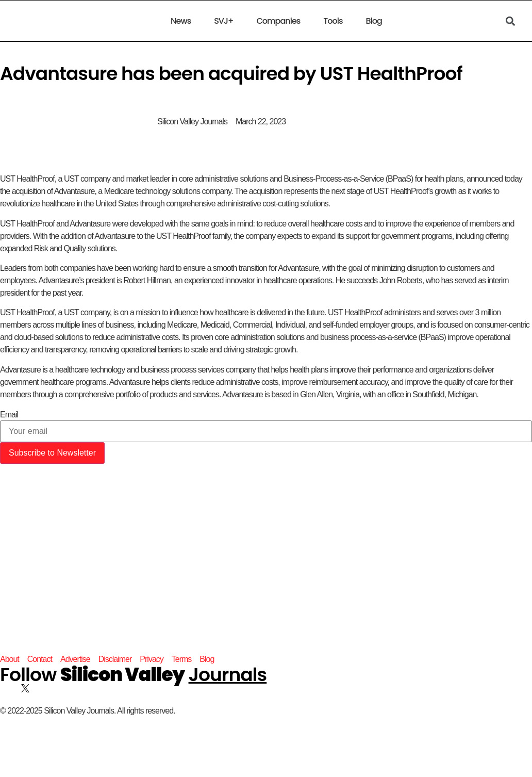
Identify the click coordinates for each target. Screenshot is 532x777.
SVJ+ (223, 21)
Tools (333, 21)
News (181, 21)
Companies (279, 21)
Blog (373, 21)
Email (9, 415)
